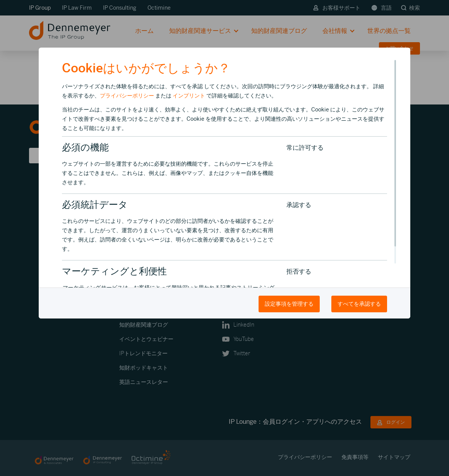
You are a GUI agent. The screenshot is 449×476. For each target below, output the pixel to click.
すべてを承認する (359, 304)
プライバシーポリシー (127, 96)
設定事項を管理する (289, 304)
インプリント (189, 96)
